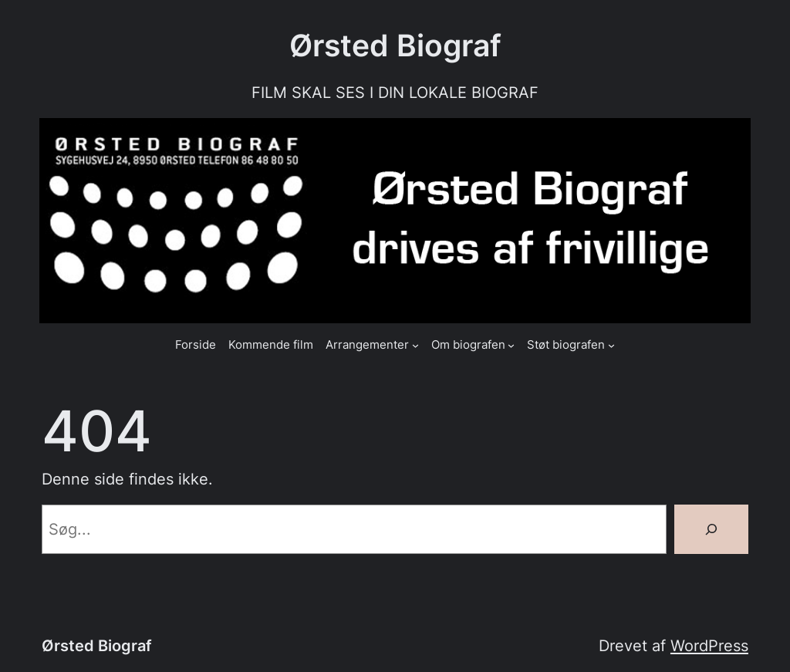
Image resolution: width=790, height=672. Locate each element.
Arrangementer (367, 345)
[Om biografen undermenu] (511, 345)
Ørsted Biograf (395, 45)
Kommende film (271, 345)
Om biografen (468, 345)
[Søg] (711, 529)
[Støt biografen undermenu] (611, 345)
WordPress (709, 645)
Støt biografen (566, 345)
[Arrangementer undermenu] (415, 345)
